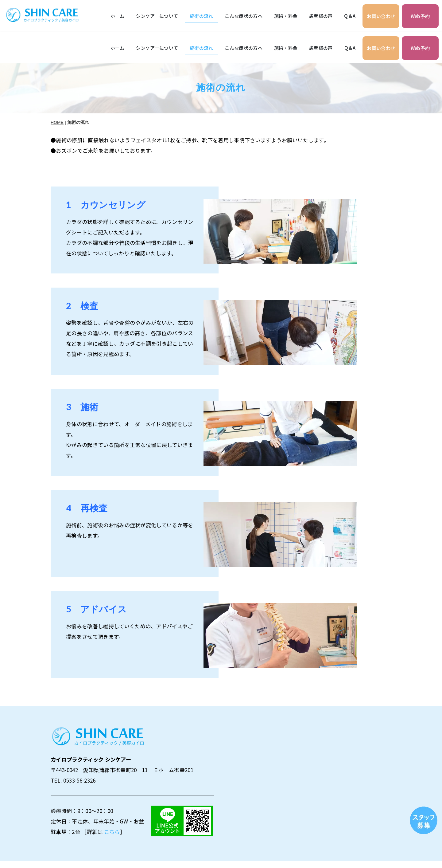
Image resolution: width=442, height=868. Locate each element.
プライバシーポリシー (405, 844)
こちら (112, 801)
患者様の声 (321, 16)
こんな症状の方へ (244, 16)
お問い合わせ (381, 16)
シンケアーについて (157, 16)
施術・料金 (286, 16)
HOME (57, 92)
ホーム (118, 16)
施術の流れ (202, 16)
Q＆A (350, 16)
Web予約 (420, 16)
